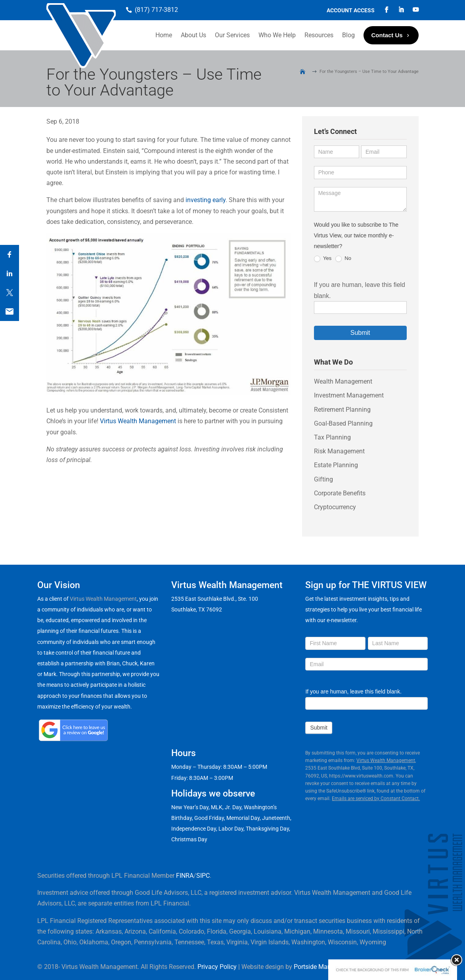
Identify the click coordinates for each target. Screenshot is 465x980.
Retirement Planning (342, 410)
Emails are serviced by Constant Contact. (376, 799)
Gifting (323, 479)
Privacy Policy (217, 967)
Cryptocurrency (335, 507)
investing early (206, 200)
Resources (319, 35)
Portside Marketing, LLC (327, 967)
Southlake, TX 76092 (197, 609)
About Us (193, 35)
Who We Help (277, 35)
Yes (323, 259)
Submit (360, 333)
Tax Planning (332, 437)
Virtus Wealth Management (138, 421)
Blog (348, 35)
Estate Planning (336, 465)
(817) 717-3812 (156, 10)
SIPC (203, 876)
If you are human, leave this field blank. (353, 692)
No (343, 259)
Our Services (232, 35)
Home (164, 35)
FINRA (185, 876)
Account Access (351, 11)
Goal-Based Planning (343, 423)
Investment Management (349, 395)
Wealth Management (343, 381)
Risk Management (339, 451)
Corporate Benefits (340, 493)
